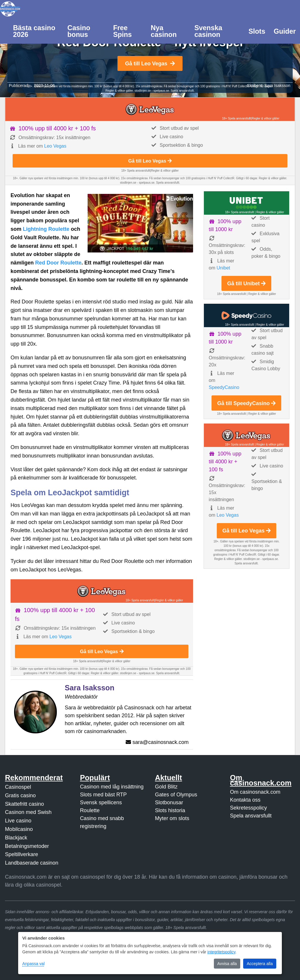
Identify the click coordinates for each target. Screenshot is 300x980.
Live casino (18, 821)
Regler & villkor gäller (265, 118)
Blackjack (16, 838)
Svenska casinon (208, 31)
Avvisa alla (227, 964)
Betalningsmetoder (27, 846)
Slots (257, 31)
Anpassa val (33, 964)
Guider (285, 31)
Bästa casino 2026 (34, 31)
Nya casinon (164, 31)
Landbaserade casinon (32, 863)
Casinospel (18, 787)
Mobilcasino (19, 829)
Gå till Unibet (246, 284)
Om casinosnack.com (255, 792)
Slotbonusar (169, 803)
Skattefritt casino (24, 804)
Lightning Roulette (46, 229)
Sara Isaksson (277, 86)
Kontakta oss (245, 800)
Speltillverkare (22, 854)
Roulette (90, 810)
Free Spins (122, 31)
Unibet (223, 268)
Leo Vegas (55, 146)
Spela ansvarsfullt (251, 816)
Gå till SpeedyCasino (246, 403)
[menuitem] (36, 31)
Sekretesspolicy (248, 808)
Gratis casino (20, 795)
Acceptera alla (260, 964)
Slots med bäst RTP (103, 795)
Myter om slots (172, 818)
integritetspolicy (221, 952)
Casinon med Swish (28, 812)
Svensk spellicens (101, 803)
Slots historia (170, 810)
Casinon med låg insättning (112, 787)
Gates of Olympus (176, 795)
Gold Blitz (166, 787)
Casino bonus (79, 31)
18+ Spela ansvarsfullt (237, 118)
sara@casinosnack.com (160, 742)
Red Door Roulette (58, 263)
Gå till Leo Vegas (150, 64)
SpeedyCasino (224, 387)
